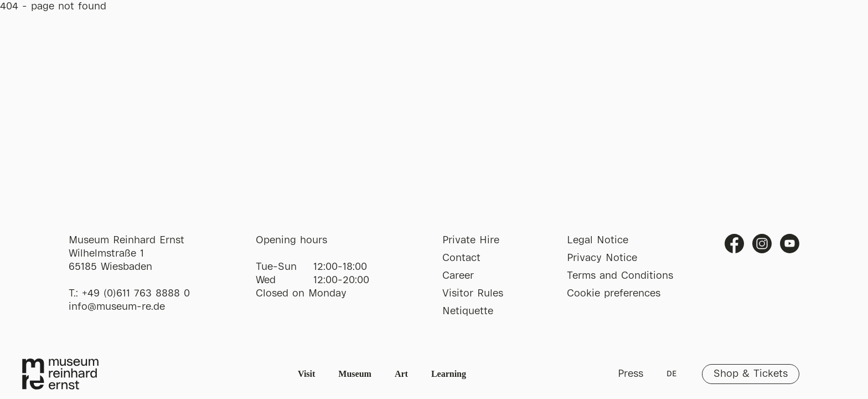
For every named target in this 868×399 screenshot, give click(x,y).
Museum (355, 374)
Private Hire (471, 241)
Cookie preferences (614, 294)
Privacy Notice (602, 258)
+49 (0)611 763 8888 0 (136, 294)
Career (458, 276)
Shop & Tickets (751, 374)
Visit (306, 374)
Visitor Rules (473, 294)
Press (631, 374)
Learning (449, 374)
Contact (461, 258)
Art (401, 374)
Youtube (790, 244)
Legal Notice (598, 241)
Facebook (734, 244)
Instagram (762, 244)
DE (671, 374)
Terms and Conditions (620, 276)
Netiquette (468, 311)
